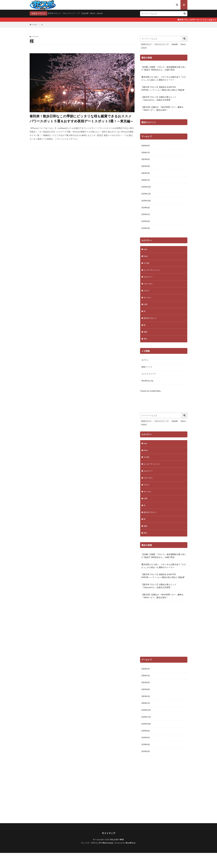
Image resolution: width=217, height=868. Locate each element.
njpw (146, 254)
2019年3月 (146, 233)
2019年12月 (147, 189)
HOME (35, 25)
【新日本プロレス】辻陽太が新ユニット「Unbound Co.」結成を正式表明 (159, 99)
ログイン (145, 369)
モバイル (148, 304)
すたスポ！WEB (117, 855)
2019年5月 (146, 218)
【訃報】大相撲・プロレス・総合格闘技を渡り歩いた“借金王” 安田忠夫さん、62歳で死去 (164, 68)
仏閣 (146, 311)
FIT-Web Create (105, 858)
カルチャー (148, 283)
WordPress (131, 858)
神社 (146, 347)
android (104, 13)
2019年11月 (147, 197)
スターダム (148, 290)
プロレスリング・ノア (73, 13)
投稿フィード (147, 376)
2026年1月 (146, 153)
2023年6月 (146, 161)
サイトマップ (108, 848)
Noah (146, 261)
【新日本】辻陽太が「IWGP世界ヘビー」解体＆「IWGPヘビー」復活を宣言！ (163, 109)
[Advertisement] (164, 638)
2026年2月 (146, 146)
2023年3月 (146, 175)
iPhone (96, 13)
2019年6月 (146, 211)
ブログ (147, 297)
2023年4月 (146, 168)
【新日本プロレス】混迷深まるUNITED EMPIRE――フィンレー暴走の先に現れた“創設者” (163, 89)
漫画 (146, 340)
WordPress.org (148, 391)
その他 (147, 268)
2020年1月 (146, 182)
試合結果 (88, 13)
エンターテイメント (152, 275)
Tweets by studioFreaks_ (151, 401)
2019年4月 (146, 225)
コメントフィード (149, 383)
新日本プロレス (55, 13)
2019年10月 (147, 204)
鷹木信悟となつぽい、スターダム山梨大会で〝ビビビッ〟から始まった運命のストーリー (164, 79)
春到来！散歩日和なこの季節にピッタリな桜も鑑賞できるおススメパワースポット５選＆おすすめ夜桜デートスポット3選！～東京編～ (82, 119)
